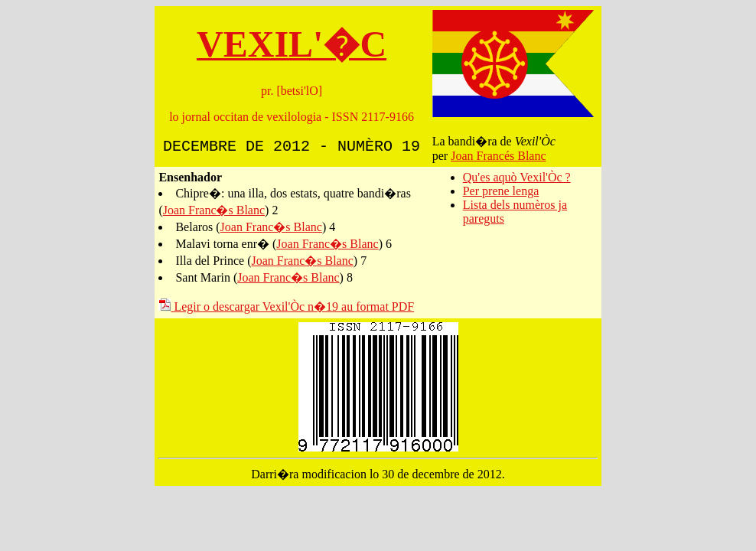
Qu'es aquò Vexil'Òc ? (517, 177)
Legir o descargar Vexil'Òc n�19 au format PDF (286, 306)
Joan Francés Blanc (498, 156)
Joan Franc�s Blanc (214, 210)
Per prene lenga (501, 191)
